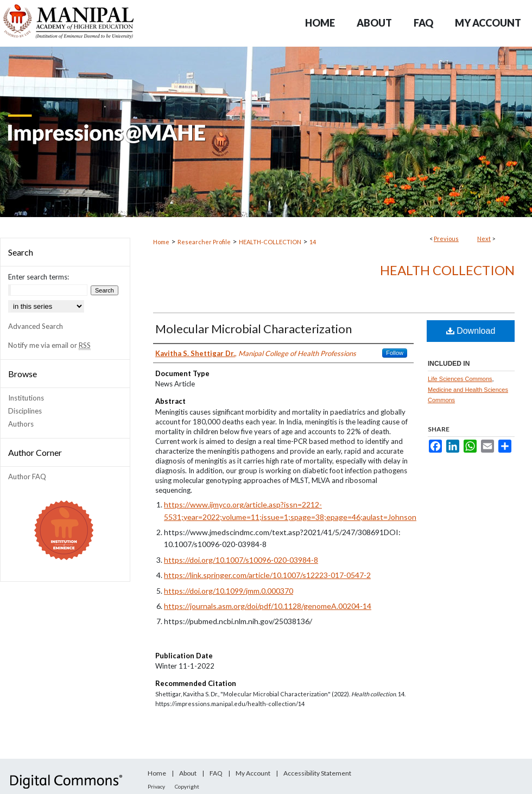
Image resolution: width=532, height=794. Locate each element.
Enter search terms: (39, 277)
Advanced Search (36, 326)
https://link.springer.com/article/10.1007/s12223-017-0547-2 (267, 575)
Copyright (187, 786)
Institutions (26, 398)
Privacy (156, 786)
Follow (395, 353)
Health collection (447, 270)
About (188, 773)
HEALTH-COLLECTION (270, 242)
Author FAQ (27, 477)
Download (471, 331)
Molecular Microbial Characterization (254, 329)
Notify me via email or (49, 345)
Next (484, 239)
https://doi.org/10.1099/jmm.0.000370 (229, 591)
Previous (446, 239)
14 (313, 242)
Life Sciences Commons (460, 379)
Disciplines (25, 411)
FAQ (216, 773)
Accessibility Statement (317, 773)
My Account (253, 773)
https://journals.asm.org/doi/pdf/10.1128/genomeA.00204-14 (268, 606)
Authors (21, 424)
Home (161, 242)
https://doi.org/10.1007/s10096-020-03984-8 (241, 560)
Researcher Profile (204, 242)
